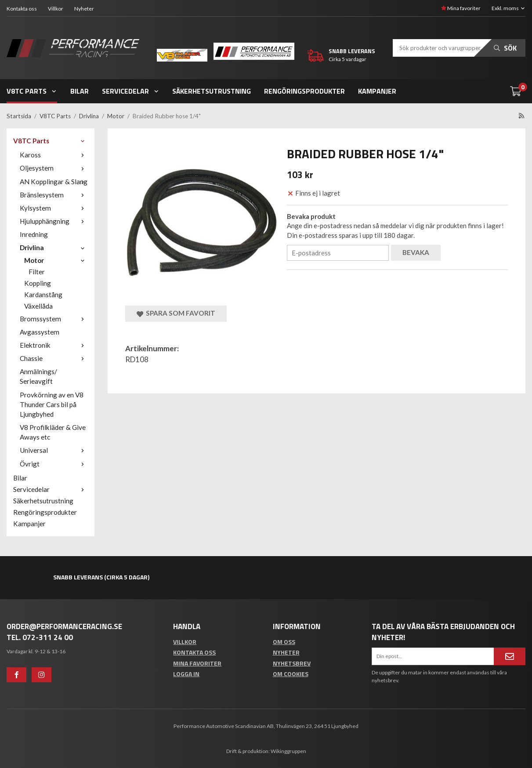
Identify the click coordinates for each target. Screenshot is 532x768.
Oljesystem (54, 168)
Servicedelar (131, 91)
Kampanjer (377, 91)
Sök (505, 48)
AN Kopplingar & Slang (54, 182)
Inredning (34, 234)
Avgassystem (40, 332)
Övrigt (54, 464)
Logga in (186, 674)
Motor (56, 260)
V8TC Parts (32, 91)
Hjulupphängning (54, 221)
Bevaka (416, 252)
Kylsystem (54, 208)
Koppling (38, 283)
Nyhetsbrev (292, 663)
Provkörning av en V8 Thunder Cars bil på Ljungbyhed (52, 404)
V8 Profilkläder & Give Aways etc (53, 432)
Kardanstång (43, 295)
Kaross (54, 155)
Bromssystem (54, 319)
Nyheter (84, 9)
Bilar (80, 91)
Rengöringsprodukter (304, 91)
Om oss (284, 642)
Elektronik (54, 345)
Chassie (54, 358)
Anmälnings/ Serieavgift (38, 376)
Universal (54, 450)
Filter (37, 272)
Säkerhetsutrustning (212, 91)
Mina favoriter (461, 8)
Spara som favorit (176, 313)
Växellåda (38, 306)
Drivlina (54, 248)
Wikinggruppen (288, 751)
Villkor (56, 9)
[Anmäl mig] (510, 656)
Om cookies (291, 674)
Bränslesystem (54, 195)
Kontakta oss (22, 9)
